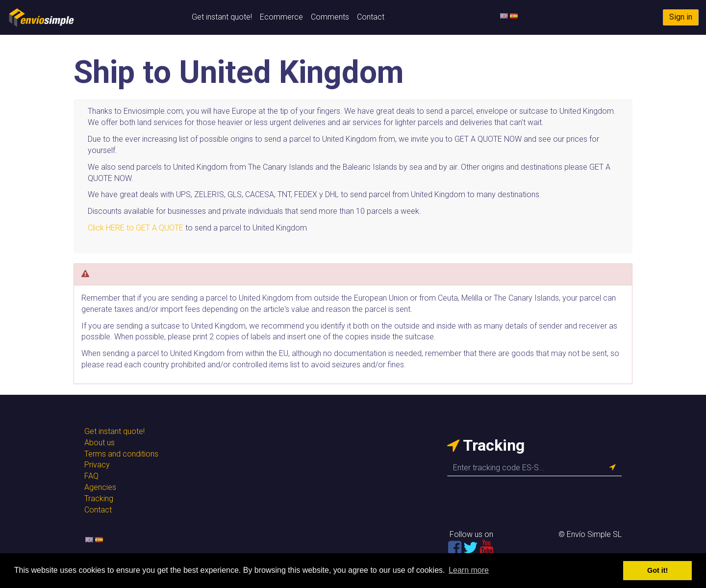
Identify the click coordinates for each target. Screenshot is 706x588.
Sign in (681, 17)
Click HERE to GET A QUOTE (136, 228)
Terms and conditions (121, 454)
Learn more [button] (469, 570)
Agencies (100, 487)
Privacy (97, 465)
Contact (371, 17)
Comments (330, 17)
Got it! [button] (657, 570)
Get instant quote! (222, 17)
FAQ (91, 476)
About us (100, 443)
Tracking (99, 499)
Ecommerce (281, 17)
